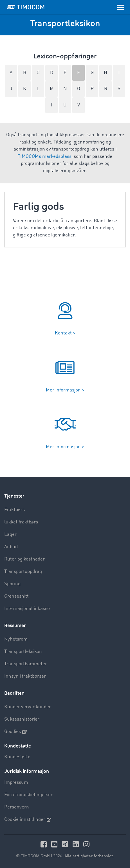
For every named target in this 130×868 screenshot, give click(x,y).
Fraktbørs (14, 510)
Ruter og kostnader (24, 559)
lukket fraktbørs (21, 522)
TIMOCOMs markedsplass (45, 157)
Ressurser (15, 626)
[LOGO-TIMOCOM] (26, 7)
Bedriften (14, 693)
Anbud (11, 547)
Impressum (16, 782)
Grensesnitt (16, 596)
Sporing (12, 584)
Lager (10, 535)
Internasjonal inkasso (27, 609)
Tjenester (14, 496)
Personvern (17, 807)
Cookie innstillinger (28, 820)
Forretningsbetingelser (28, 795)
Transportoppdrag (23, 572)
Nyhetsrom (16, 639)
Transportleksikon (23, 652)
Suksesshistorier (22, 719)
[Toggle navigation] (121, 7)
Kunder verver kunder (28, 707)
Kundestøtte (17, 757)
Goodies (15, 732)
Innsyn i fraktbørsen (25, 676)
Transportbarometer (26, 664)
